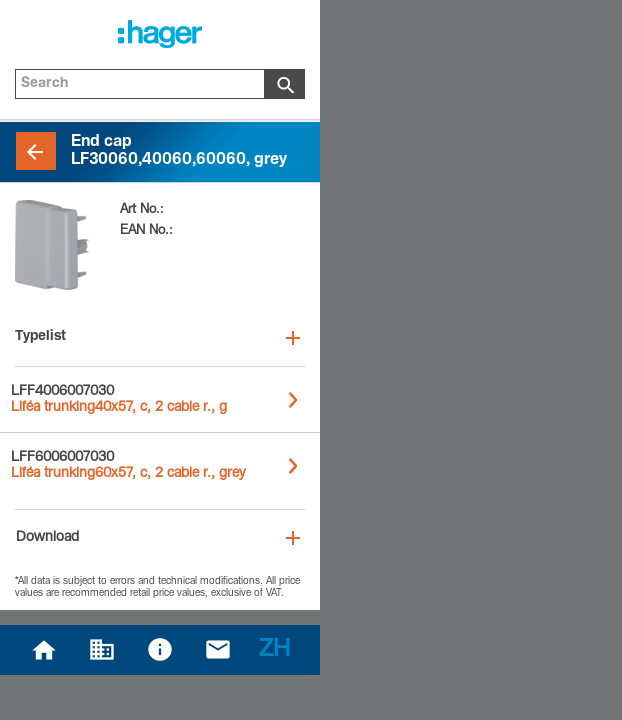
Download (47, 538)
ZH (274, 651)
